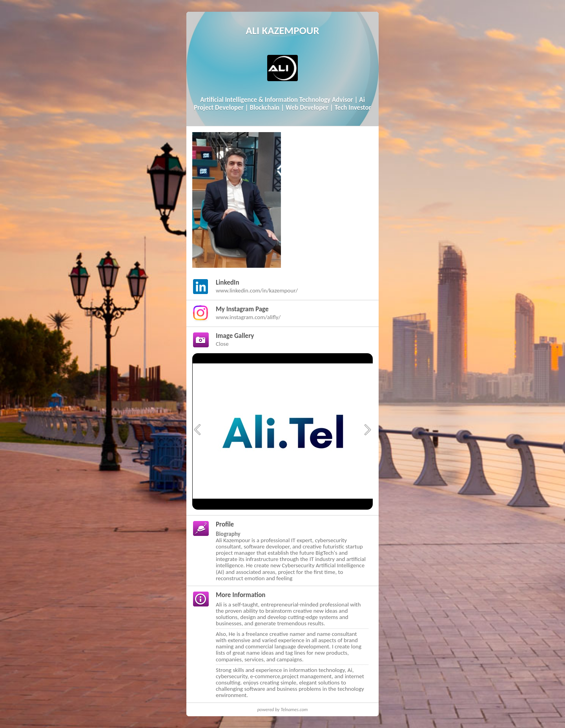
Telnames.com (294, 710)
